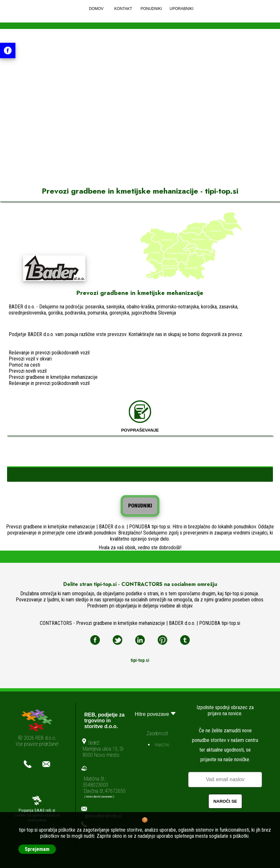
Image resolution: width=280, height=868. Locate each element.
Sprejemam (37, 849)
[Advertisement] (140, 122)
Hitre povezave (156, 713)
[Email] (225, 780)
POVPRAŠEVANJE (140, 416)
